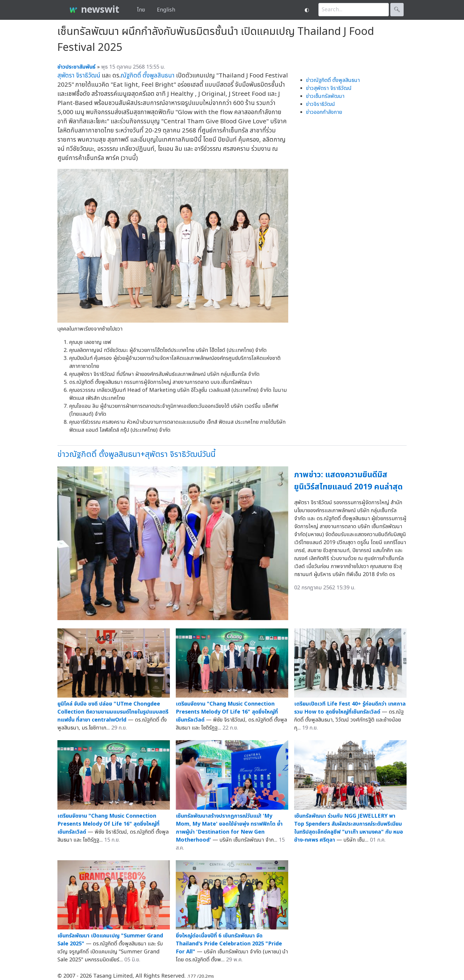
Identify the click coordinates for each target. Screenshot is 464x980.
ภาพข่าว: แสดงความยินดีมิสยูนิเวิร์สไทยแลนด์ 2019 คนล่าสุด (348, 481)
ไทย (141, 10)
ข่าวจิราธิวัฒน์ (320, 104)
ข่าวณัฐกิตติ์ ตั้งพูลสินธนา (333, 80)
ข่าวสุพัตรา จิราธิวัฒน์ (329, 88)
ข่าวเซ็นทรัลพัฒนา (325, 96)
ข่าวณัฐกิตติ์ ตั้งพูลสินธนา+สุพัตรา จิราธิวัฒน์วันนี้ (136, 454)
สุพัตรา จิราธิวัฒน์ (79, 76)
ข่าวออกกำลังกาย (324, 112)
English (166, 10)
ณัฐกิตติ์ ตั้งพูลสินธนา (148, 76)
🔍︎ (397, 10)
